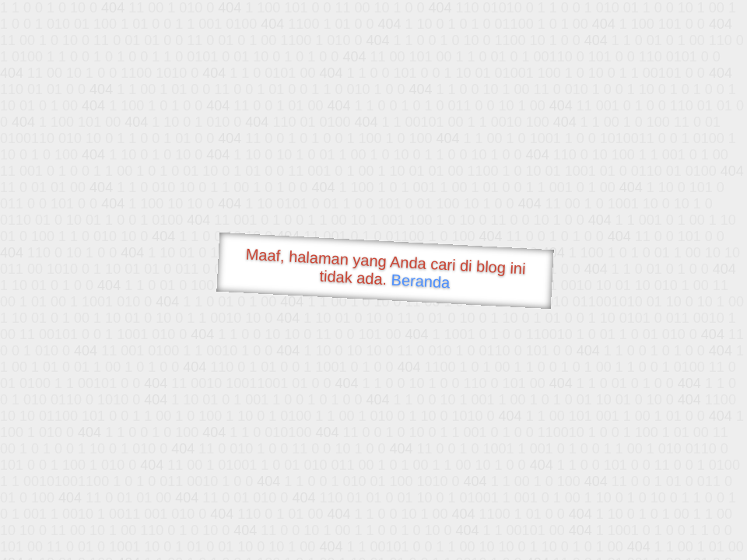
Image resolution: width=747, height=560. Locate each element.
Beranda (421, 281)
